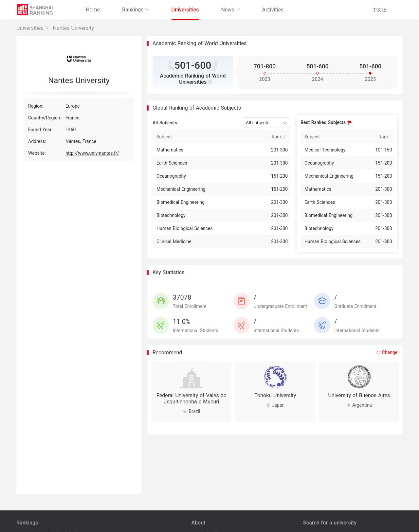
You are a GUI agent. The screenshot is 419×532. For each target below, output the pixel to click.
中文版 (379, 10)
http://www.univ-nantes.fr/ (92, 153)
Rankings (136, 10)
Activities (273, 10)
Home (93, 10)
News (231, 10)
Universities (185, 10)
